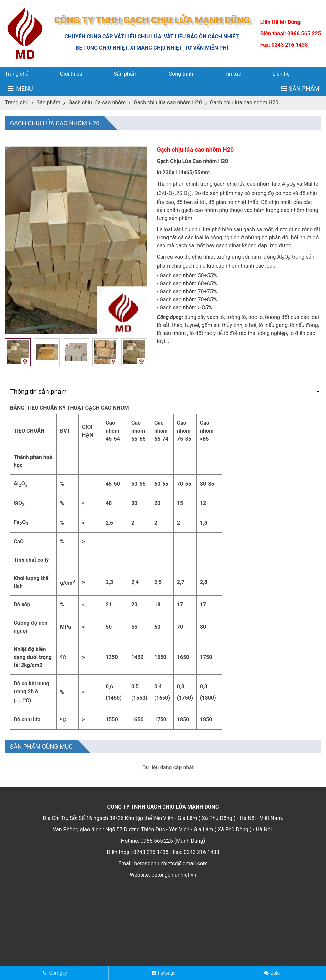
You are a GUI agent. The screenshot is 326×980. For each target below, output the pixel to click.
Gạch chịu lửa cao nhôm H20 (168, 102)
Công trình (181, 74)
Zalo (275, 973)
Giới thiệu (71, 74)
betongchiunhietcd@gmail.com (171, 923)
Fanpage (167, 973)
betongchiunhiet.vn (174, 934)
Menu (24, 88)
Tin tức (233, 74)
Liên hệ (281, 74)
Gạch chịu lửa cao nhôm (97, 102)
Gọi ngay (58, 973)
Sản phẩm (126, 74)
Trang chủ (17, 74)
